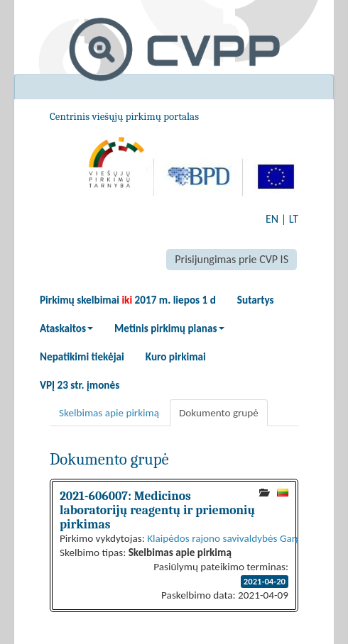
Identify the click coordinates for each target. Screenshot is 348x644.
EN (272, 219)
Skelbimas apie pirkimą (109, 413)
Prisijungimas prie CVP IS (232, 259)
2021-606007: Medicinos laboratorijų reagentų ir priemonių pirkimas (157, 510)
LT (294, 219)
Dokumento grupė (219, 413)
